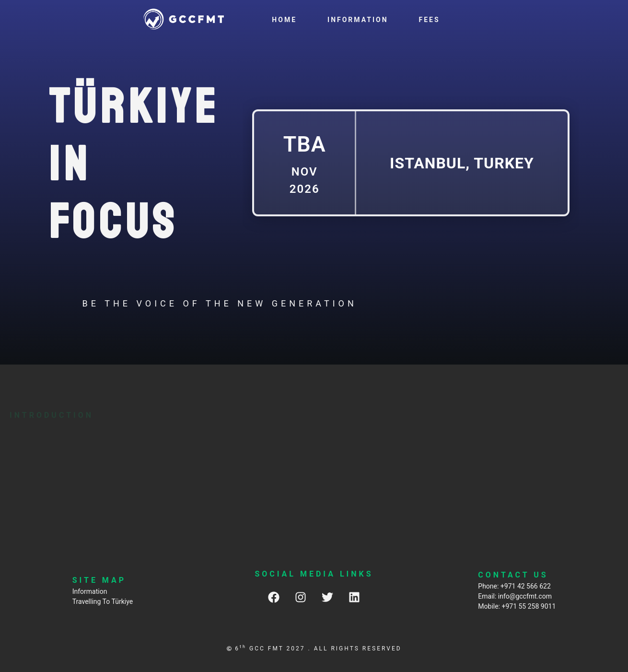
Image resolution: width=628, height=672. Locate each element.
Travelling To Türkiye (103, 601)
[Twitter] (327, 597)
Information (90, 591)
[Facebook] (274, 597)
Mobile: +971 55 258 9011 (517, 606)
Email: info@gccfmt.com (515, 596)
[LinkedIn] (354, 597)
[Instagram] (301, 597)
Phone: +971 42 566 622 (514, 586)
